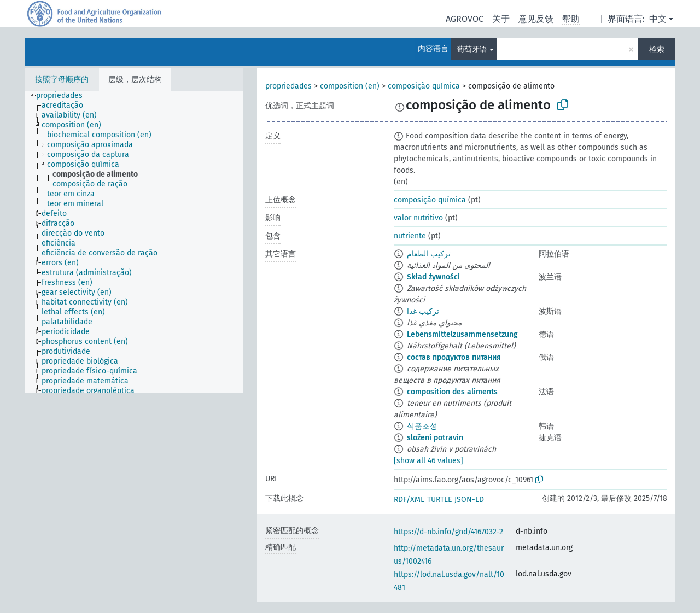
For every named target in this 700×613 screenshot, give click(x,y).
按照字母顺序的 (62, 80)
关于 (501, 19)
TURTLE (439, 500)
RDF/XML (409, 500)
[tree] (134, 242)
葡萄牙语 (472, 49)
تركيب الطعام (429, 254)
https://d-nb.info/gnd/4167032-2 (448, 532)
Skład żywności (433, 277)
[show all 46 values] (428, 461)
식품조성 (422, 426)
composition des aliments (452, 392)
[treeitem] (64, 96)
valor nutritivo (418, 218)
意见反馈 (536, 19)
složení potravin (435, 438)
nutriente (410, 236)
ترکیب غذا (423, 311)
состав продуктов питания (454, 357)
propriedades (288, 86)
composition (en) (350, 86)
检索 (657, 49)
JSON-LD (469, 500)
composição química (424, 86)
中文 (658, 19)
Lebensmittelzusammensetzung (462, 334)
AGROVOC (465, 19)
